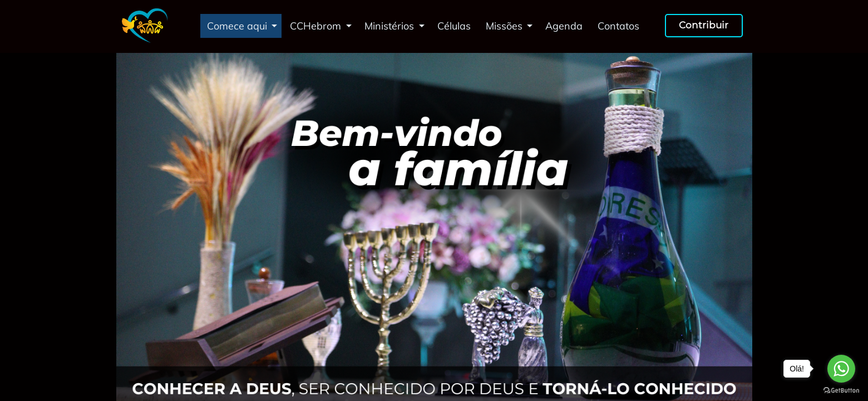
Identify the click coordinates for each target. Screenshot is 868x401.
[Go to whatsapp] (841, 369)
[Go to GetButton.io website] (841, 390)
